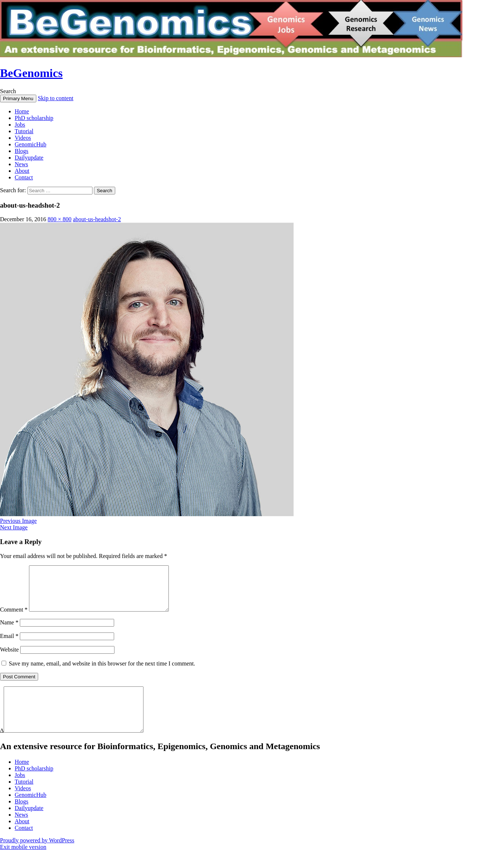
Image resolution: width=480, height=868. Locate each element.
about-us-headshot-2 (97, 219)
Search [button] (8, 91)
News (21, 164)
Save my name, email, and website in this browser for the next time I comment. (102, 672)
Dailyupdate (29, 158)
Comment (14, 618)
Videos (23, 138)
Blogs (21, 151)
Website (9, 658)
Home (22, 111)
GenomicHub (30, 144)
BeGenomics (31, 73)
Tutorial (24, 131)
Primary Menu (18, 99)
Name (9, 631)
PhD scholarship (34, 118)
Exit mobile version (23, 865)
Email (9, 645)
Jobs (20, 125)
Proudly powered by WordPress (37, 858)
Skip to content (56, 98)
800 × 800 (60, 219)
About (22, 171)
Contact (24, 177)
